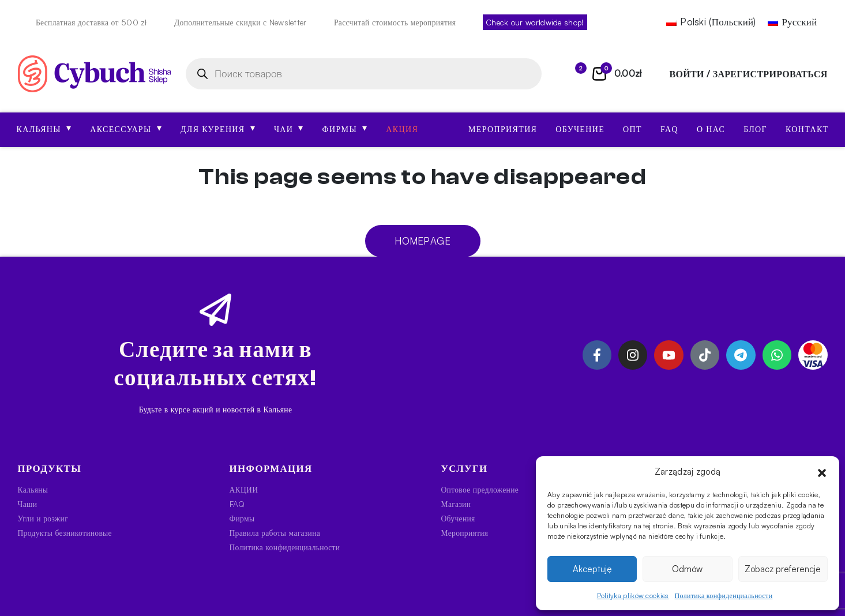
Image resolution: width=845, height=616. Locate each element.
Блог (755, 129)
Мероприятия (503, 129)
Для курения (218, 128)
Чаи (289, 128)
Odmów (687, 569)
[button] (822, 472)
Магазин (456, 504)
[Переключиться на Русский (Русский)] (793, 22)
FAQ (669, 129)
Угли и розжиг (43, 518)
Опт (632, 129)
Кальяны (44, 128)
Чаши (28, 504)
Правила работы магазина (275, 533)
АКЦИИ (244, 489)
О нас (711, 129)
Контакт (807, 129)
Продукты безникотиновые (65, 533)
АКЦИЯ (402, 129)
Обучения (458, 518)
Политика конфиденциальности (724, 596)
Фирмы (345, 128)
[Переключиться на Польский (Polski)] (711, 22)
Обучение (580, 129)
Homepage (422, 241)
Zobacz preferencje (783, 569)
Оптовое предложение (480, 489)
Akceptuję (592, 569)
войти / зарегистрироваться (749, 74)
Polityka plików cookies (633, 596)
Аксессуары (126, 128)
